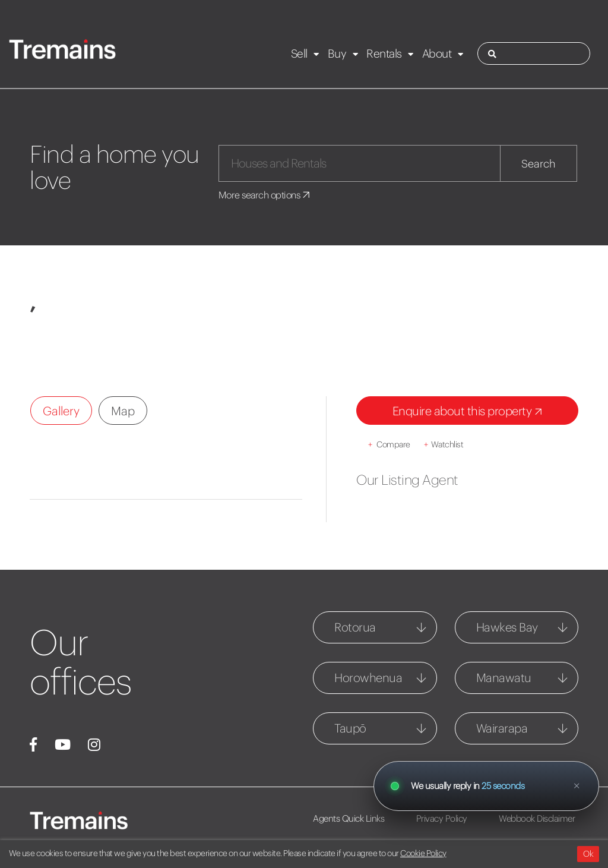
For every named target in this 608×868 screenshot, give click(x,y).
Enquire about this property (470, 412)
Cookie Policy (423, 853)
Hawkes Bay (507, 627)
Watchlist (444, 444)
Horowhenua (368, 678)
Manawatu (504, 678)
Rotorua (355, 627)
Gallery (61, 411)
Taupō (350, 728)
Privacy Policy (442, 818)
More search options (265, 195)
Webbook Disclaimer (537, 818)
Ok (588, 854)
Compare (389, 444)
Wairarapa (502, 728)
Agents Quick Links (349, 818)
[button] (55, 341)
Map (123, 411)
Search (539, 164)
